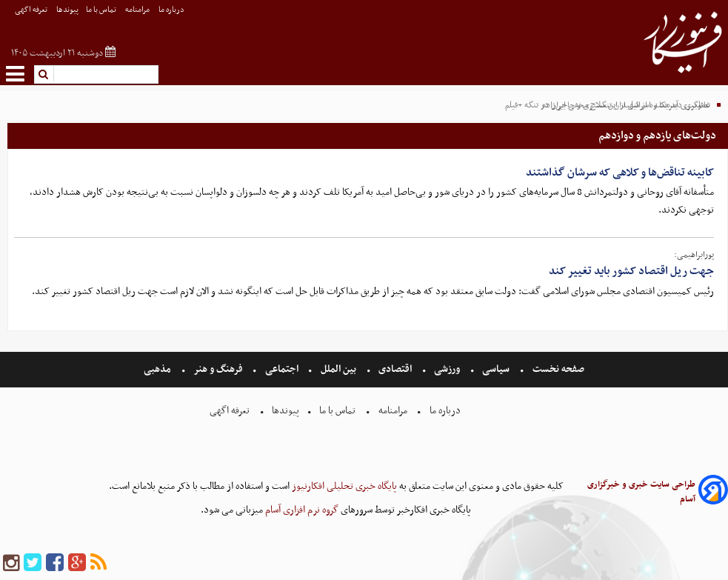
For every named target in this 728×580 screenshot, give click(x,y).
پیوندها (67, 10)
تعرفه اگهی (32, 10)
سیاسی (496, 369)
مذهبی (158, 369)
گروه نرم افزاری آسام (301, 510)
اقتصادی (395, 369)
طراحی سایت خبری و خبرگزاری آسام (641, 492)
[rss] (98, 563)
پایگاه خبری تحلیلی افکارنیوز (343, 486)
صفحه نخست (557, 369)
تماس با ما (102, 10)
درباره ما (172, 10)
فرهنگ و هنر (218, 369)
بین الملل (338, 369)
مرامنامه (138, 10)
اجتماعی (282, 369)
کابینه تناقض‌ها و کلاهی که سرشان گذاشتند (620, 173)
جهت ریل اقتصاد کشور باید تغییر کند (631, 271)
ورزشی (447, 369)
